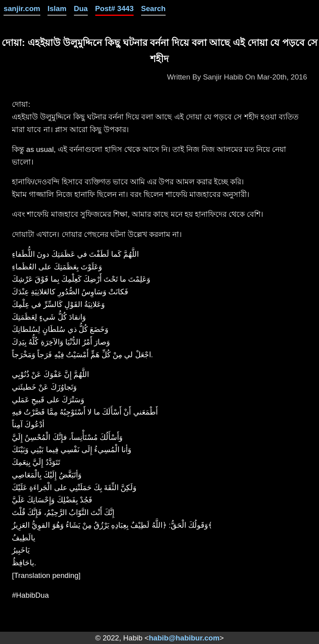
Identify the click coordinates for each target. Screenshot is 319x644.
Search (153, 9)
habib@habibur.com (184, 638)
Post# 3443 (115, 9)
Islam (57, 9)
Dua (81, 9)
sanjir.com (22, 9)
